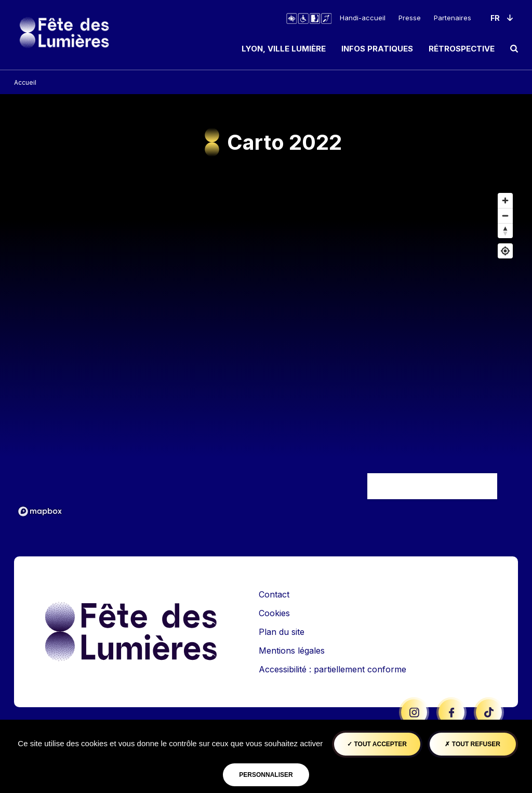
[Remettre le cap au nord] (505, 231)
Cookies (274, 613)
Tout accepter (377, 744)
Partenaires (453, 18)
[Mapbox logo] (40, 511)
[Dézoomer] (505, 216)
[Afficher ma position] (505, 251)
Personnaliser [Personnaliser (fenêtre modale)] (266, 775)
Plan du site (282, 632)
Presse (410, 18)
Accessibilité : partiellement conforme (332, 669)
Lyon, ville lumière (284, 49)
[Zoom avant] (505, 200)
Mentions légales (292, 651)
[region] (266, 354)
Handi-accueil (363, 18)
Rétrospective (462, 49)
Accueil (25, 82)
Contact (274, 594)
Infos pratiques (377, 49)
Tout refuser (472, 744)
